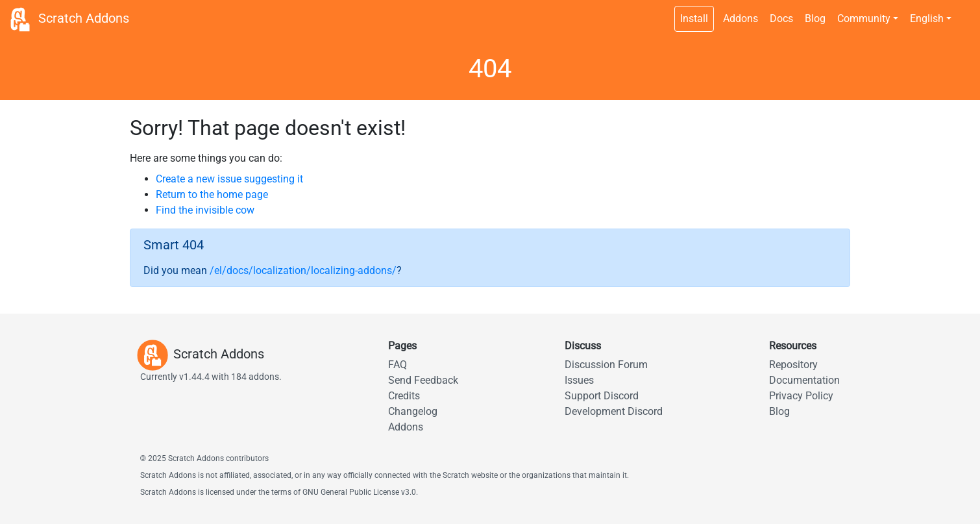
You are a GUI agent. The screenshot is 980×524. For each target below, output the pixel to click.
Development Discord (614, 411)
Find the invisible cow (205, 210)
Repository (793, 365)
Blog (815, 19)
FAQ (398, 365)
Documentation (804, 380)
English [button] (927, 19)
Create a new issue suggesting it (229, 179)
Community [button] (864, 19)
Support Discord (602, 396)
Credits (404, 396)
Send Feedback (423, 380)
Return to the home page (212, 194)
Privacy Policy (801, 396)
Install (694, 19)
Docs (781, 19)
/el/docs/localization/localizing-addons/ (303, 270)
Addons (741, 19)
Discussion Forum (606, 365)
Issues (579, 380)
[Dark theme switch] (964, 12)
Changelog (413, 411)
